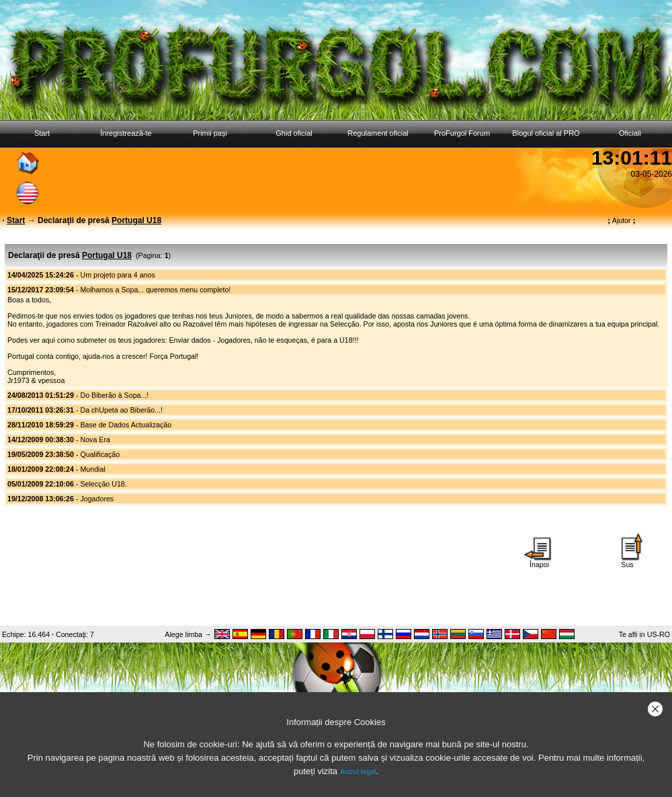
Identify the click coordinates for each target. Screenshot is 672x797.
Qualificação (100, 454)
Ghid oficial (294, 133)
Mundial (92, 469)
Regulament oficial (378, 133)
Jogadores (97, 499)
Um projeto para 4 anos (117, 275)
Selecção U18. (103, 484)
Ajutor (622, 220)
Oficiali (630, 133)
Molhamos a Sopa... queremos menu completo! (155, 290)
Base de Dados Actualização (126, 425)
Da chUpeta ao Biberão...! (121, 410)
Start (42, 133)
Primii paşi (210, 133)
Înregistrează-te (126, 133)
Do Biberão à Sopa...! (114, 395)
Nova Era (95, 439)
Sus (628, 561)
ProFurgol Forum (462, 133)
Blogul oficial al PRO (546, 133)
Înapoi (540, 561)
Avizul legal (358, 771)
